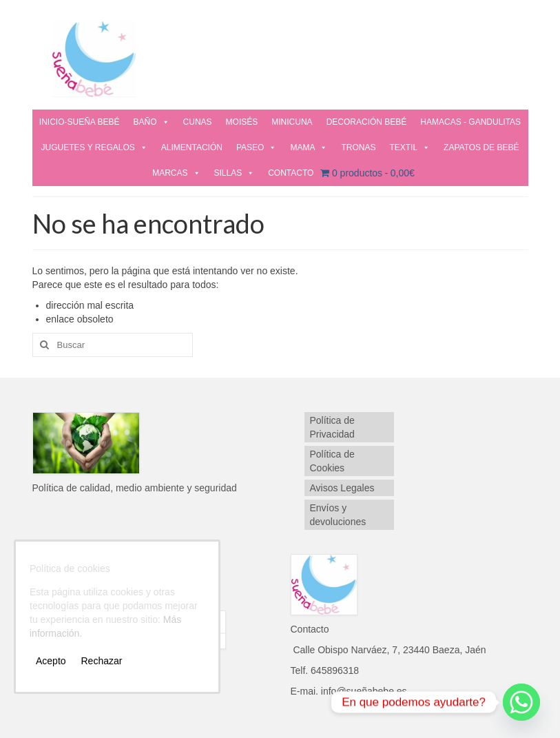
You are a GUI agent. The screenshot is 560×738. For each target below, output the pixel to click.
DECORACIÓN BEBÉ (367, 122)
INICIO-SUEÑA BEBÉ (80, 122)
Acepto (51, 661)
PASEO (256, 147)
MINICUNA (292, 122)
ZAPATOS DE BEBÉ (481, 147)
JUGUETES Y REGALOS (94, 147)
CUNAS (198, 122)
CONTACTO (291, 173)
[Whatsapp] (521, 702)
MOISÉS (242, 122)
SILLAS (235, 173)
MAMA (309, 147)
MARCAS (176, 173)
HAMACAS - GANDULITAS (470, 122)
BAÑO (152, 122)
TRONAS (358, 147)
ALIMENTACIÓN (192, 147)
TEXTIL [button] (409, 147)
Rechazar (101, 661)
